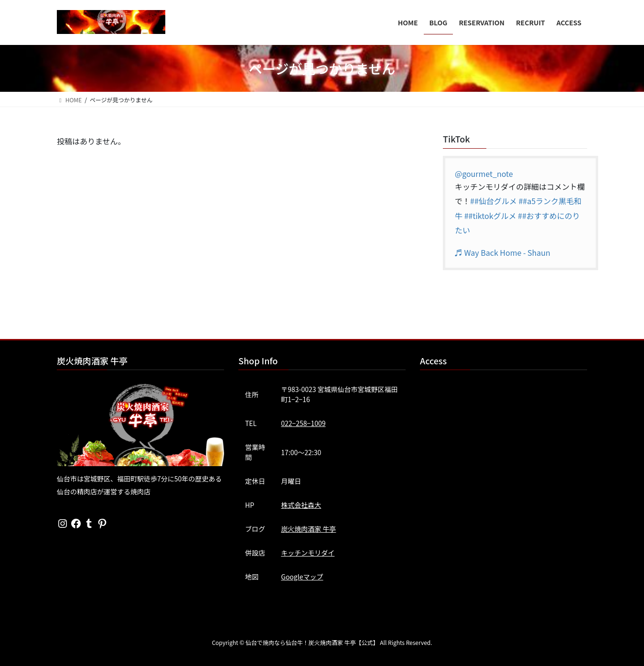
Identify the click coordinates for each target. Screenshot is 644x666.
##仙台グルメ (494, 201)
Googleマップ (302, 577)
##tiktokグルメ (490, 216)
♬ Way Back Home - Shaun (503, 252)
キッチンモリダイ (308, 553)
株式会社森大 (301, 505)
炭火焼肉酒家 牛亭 (308, 529)
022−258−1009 (303, 423)
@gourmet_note (484, 174)
